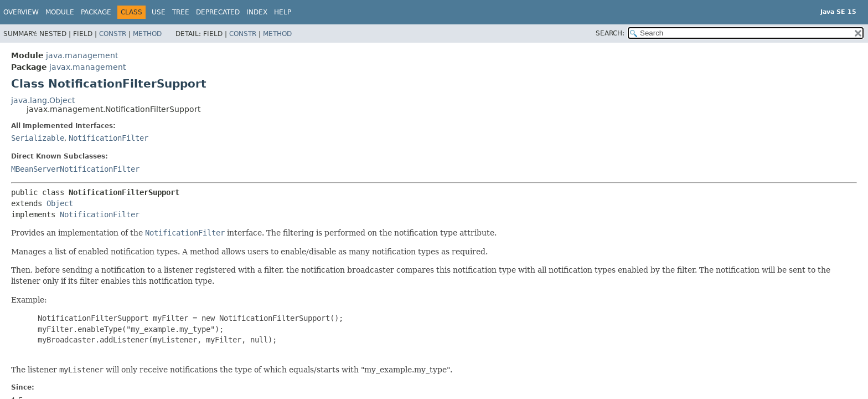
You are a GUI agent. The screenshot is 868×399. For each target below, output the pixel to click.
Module (60, 12)
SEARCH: (610, 33)
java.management (82, 55)
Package (96, 12)
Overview (21, 12)
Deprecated (218, 12)
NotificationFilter (108, 138)
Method (147, 34)
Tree (181, 12)
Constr (113, 34)
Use (159, 12)
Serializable (38, 138)
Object (60, 203)
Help (283, 12)
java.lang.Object (43, 100)
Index (257, 12)
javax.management (87, 67)
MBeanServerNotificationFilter (75, 169)
